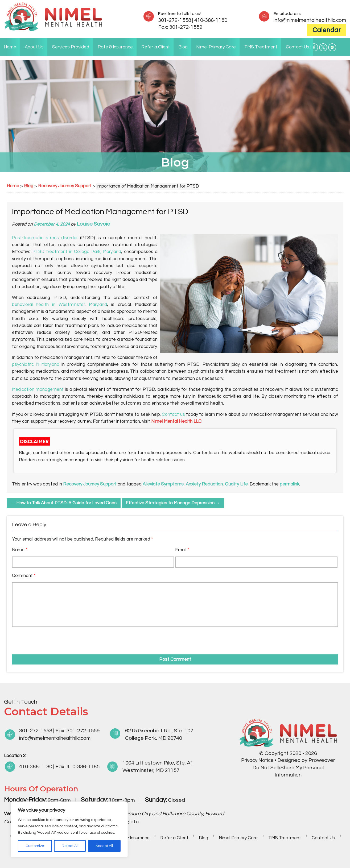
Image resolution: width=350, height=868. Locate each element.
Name (20, 550)
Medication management (38, 389)
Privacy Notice (257, 760)
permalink (291, 484)
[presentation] (42, 639)
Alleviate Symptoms (164, 484)
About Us (34, 47)
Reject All (70, 846)
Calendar (327, 30)
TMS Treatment (261, 47)
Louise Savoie (94, 224)
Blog (183, 47)
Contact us (173, 414)
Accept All (104, 846)
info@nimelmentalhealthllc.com (308, 20)
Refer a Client (156, 47)
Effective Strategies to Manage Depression (175, 503)
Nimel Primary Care (216, 47)
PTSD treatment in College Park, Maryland (77, 252)
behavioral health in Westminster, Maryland (60, 305)
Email (182, 550)
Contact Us (298, 47)
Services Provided (71, 47)
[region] (69, 829)
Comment (24, 576)
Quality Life (237, 484)
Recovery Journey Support (90, 484)
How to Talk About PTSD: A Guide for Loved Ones (64, 503)
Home (10, 47)
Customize (35, 846)
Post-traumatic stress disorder (45, 238)
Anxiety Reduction (205, 484)
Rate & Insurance (115, 47)
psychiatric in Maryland (36, 364)
